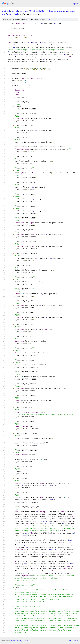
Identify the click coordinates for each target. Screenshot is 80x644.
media (10, 14)
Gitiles (14, 640)
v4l (16, 14)
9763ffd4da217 (37, 11)
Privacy (20, 640)
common (24, 11)
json (76, 640)
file (48, 20)
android (6, 11)
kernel (15, 11)
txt (71, 640)
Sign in (75, 4)
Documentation (56, 11)
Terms (26, 640)
